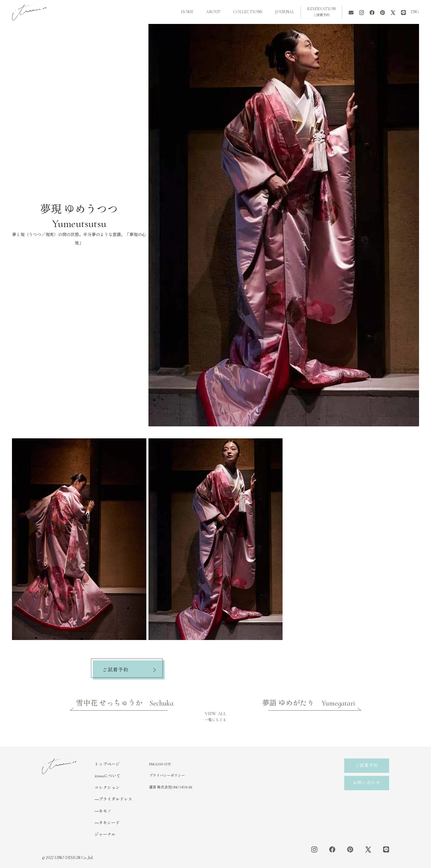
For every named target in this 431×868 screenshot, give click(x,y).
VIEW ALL (215, 716)
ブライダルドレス (116, 799)
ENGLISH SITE (160, 764)
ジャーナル (105, 835)
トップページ (107, 764)
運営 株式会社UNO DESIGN (171, 787)
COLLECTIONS (248, 12)
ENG (415, 12)
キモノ (105, 811)
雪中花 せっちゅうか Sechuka (125, 703)
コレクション (107, 788)
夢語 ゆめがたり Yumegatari (309, 703)
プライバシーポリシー (167, 776)
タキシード (109, 823)
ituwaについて (108, 776)
